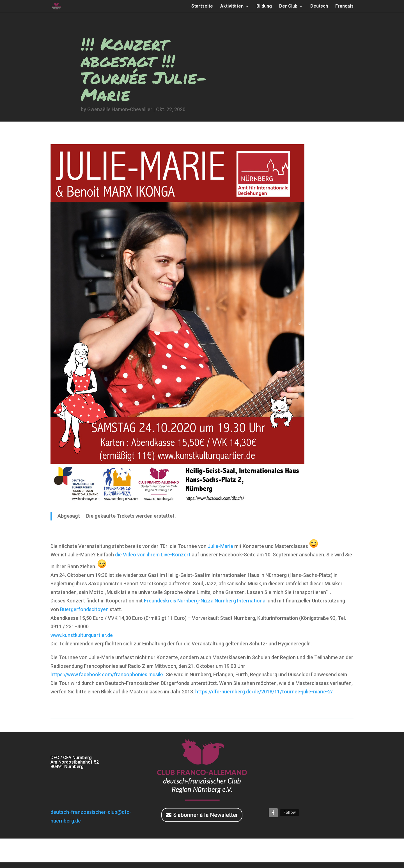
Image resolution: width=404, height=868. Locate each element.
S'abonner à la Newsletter (206, 815)
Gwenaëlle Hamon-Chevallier (120, 109)
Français (344, 6)
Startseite (202, 6)
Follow (290, 812)
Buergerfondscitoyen (84, 609)
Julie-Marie (220, 546)
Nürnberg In (241, 601)
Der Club (288, 6)
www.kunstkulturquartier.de (82, 635)
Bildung (264, 6)
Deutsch (319, 6)
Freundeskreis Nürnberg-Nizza (179, 601)
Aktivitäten (232, 6)
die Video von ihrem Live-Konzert (153, 555)
